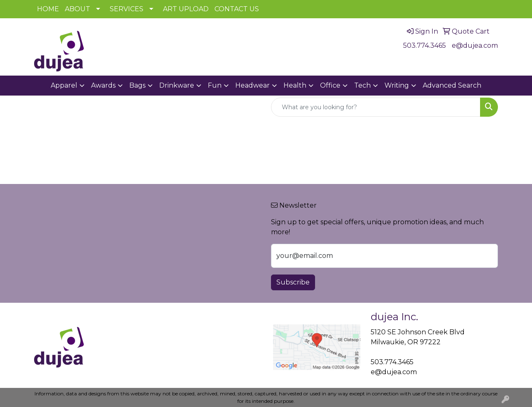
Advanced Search (452, 85)
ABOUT (78, 9)
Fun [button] (215, 85)
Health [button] (295, 85)
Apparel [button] (64, 85)
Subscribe (293, 282)
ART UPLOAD (186, 9)
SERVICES (127, 9)
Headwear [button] (252, 85)
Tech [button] (362, 85)
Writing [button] (397, 85)
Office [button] (330, 85)
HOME (48, 9)
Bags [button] (137, 85)
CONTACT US (237, 9)
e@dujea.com (475, 45)
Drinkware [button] (177, 85)
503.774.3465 (425, 45)
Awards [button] (103, 85)
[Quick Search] (376, 107)
